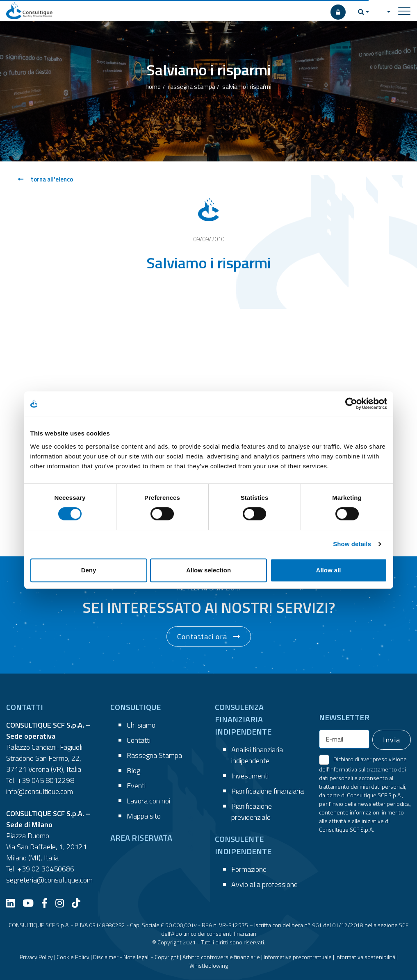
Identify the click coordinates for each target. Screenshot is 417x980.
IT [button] (383, 12)
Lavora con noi (148, 801)
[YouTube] (31, 903)
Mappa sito (144, 816)
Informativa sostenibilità (365, 957)
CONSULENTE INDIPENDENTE (243, 845)
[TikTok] (79, 903)
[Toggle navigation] (404, 11)
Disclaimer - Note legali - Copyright (136, 957)
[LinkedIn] (14, 903)
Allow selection (208, 570)
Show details (352, 544)
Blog (133, 770)
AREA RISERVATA (141, 838)
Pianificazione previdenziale (252, 812)
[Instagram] (63, 903)
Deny (89, 570)
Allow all (329, 570)
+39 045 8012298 (46, 780)
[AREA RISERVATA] (338, 12)
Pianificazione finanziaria (268, 791)
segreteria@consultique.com (49, 880)
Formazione (249, 869)
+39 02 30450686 (46, 869)
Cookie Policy (73, 957)
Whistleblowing (209, 965)
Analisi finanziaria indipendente (257, 755)
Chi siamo (141, 725)
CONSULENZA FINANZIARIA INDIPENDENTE (243, 719)
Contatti (139, 740)
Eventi (136, 786)
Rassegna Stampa (154, 755)
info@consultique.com (40, 791)
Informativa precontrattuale (298, 957)
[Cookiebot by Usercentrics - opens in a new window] (351, 404)
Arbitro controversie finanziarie (221, 957)
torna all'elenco (46, 179)
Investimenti (250, 776)
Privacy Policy (36, 957)
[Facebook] (48, 903)
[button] (363, 12)
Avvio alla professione (264, 884)
